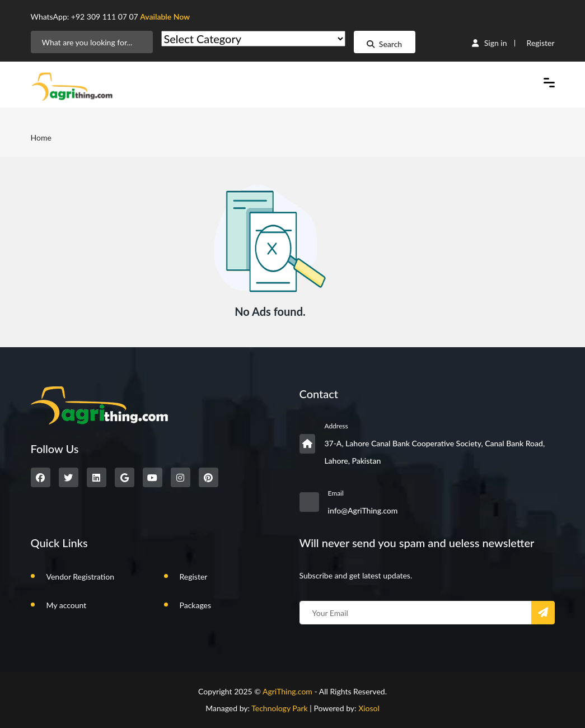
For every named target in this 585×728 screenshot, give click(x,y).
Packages (196, 605)
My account (67, 605)
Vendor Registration (80, 577)
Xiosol (369, 708)
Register (541, 43)
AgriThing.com (287, 691)
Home (41, 137)
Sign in (490, 43)
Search (384, 44)
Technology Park (280, 708)
